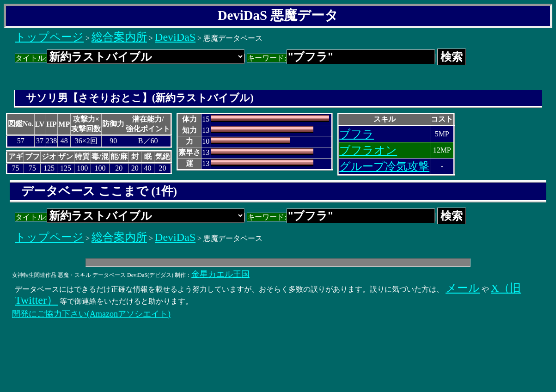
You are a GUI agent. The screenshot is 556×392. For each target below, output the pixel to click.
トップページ (49, 37)
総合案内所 (119, 37)
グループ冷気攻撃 (384, 166)
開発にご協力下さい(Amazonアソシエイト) (91, 314)
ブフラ (357, 134)
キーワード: (341, 58)
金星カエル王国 (220, 274)
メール (463, 288)
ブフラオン (368, 150)
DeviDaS (175, 37)
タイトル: (130, 58)
